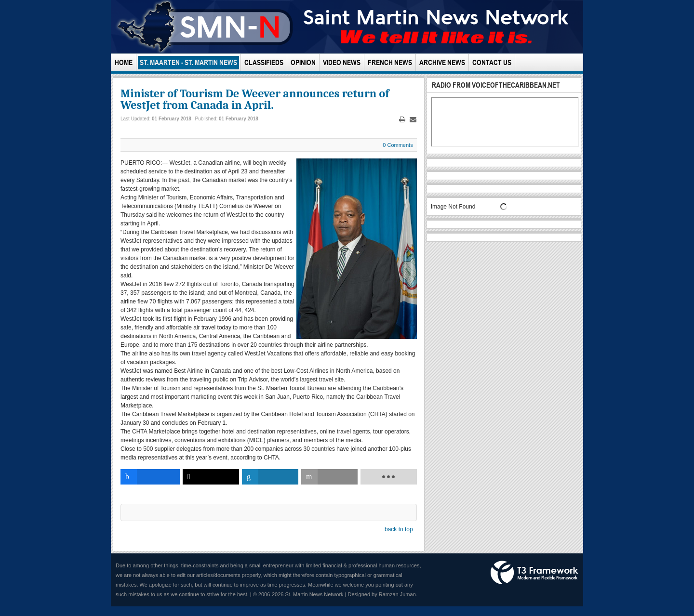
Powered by (534, 573)
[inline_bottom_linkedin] (270, 477)
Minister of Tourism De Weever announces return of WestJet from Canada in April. (255, 99)
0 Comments (398, 145)
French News (390, 62)
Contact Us (492, 62)
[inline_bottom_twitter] (211, 477)
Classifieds (264, 62)
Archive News (442, 62)
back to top (399, 529)
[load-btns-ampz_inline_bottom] (389, 477)
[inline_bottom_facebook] (150, 477)
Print (402, 120)
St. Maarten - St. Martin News (188, 62)
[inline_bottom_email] (329, 477)
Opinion (303, 62)
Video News (342, 62)
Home (124, 62)
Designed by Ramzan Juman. (383, 594)
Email (413, 120)
